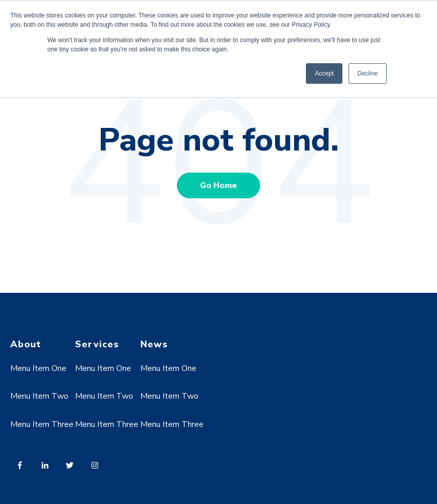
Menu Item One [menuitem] (38, 368)
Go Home (219, 185)
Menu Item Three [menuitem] (42, 424)
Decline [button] (368, 73)
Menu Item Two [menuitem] (39, 396)
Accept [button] (324, 73)
